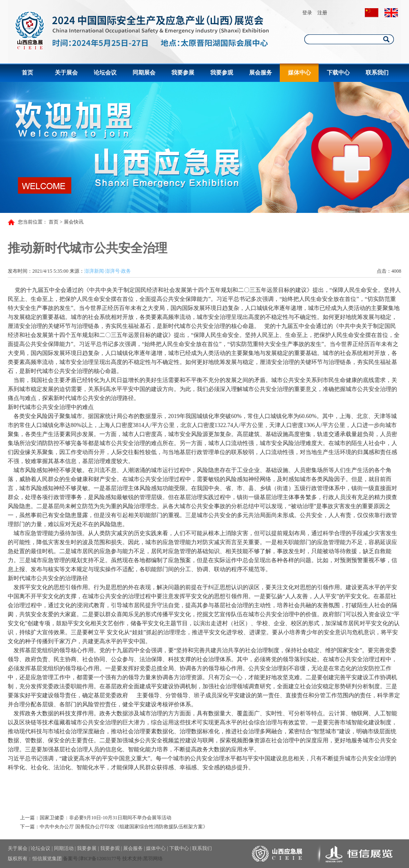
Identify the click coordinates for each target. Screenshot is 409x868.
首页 (27, 73)
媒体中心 (299, 73)
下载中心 (338, 73)
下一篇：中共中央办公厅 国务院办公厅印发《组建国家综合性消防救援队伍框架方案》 (114, 827)
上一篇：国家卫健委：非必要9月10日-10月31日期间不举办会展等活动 (96, 818)
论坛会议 (105, 73)
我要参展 (183, 73)
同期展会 (144, 73)
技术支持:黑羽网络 (143, 859)
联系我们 (377, 73)
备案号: (71, 859)
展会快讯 (74, 222)
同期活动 (64, 848)
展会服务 (261, 73)
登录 (307, 13)
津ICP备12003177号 (100, 859)
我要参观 (222, 73)
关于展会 (66, 73)
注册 (322, 13)
